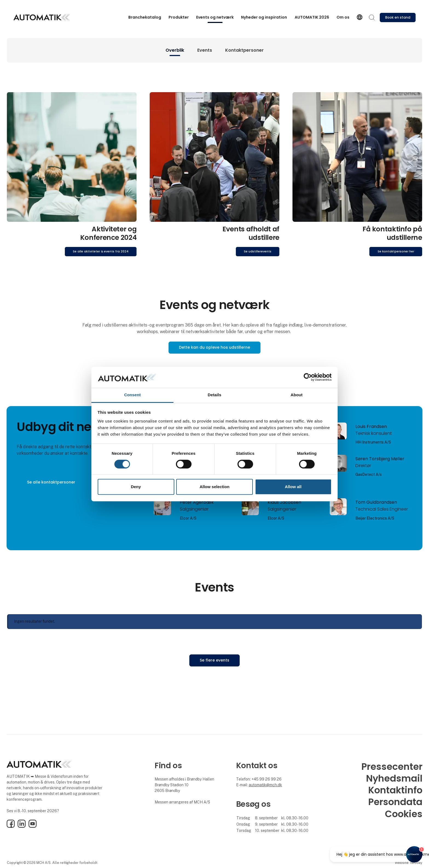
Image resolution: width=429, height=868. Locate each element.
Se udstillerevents (258, 251)
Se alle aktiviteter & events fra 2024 (101, 251)
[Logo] (41, 17)
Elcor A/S (188, 518)
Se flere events (215, 660)
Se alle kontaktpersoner (51, 482)
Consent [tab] (133, 395)
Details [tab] (215, 395)
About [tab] (297, 395)
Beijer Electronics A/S (375, 518)
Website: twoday (408, 863)
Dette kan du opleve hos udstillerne (215, 347)
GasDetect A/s (369, 474)
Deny (136, 487)
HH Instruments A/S (373, 442)
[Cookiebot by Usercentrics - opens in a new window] (308, 377)
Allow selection (214, 487)
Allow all (293, 487)
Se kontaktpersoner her (396, 251)
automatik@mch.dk (265, 785)
